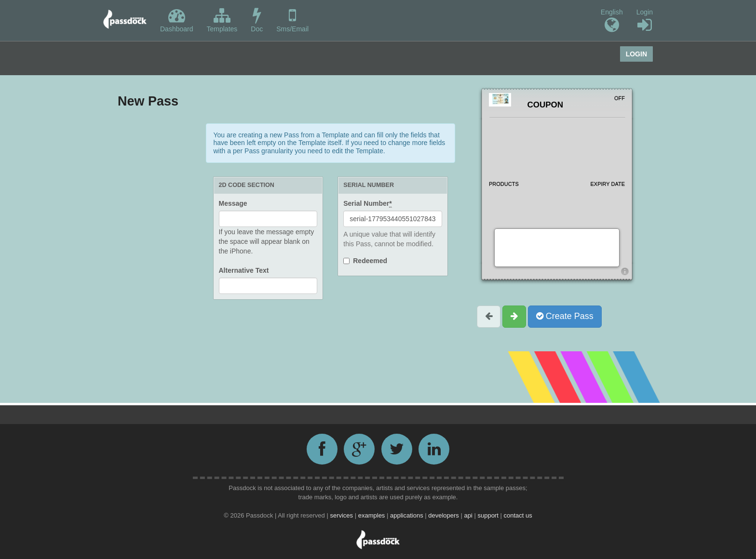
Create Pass (565, 316)
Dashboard (177, 20)
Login (645, 21)
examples (372, 515)
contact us (518, 515)
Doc (257, 20)
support (489, 515)
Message (233, 203)
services (342, 515)
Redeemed (370, 261)
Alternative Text (244, 270)
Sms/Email (292, 20)
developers (444, 515)
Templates (222, 20)
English (612, 21)
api (469, 515)
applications (407, 515)
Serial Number (367, 204)
